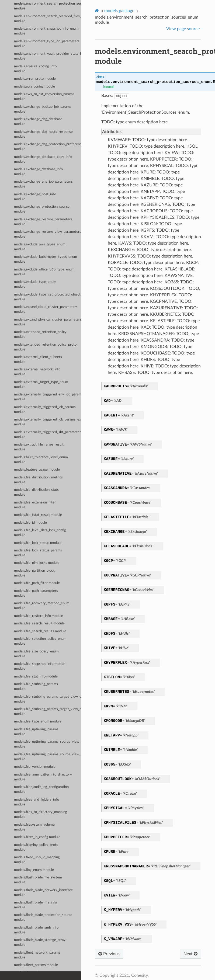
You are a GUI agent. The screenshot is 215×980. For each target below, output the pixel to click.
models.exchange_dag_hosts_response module (43, 134)
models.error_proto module (35, 79)
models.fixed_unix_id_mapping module (37, 860)
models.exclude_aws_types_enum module (40, 247)
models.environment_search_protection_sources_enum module (47, 6)
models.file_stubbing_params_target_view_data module (47, 699)
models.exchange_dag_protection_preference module (47, 147)
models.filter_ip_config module (37, 837)
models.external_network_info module (37, 372)
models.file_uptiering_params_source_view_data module (47, 744)
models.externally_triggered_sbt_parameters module (47, 435)
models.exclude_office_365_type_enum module (44, 272)
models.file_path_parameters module (36, 593)
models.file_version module (35, 767)
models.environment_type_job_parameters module (47, 44)
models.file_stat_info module (36, 677)
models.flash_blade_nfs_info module (35, 905)
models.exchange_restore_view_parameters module (47, 234)
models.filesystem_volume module (34, 827)
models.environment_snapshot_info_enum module (46, 31)
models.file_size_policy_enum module (36, 654)
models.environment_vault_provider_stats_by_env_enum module (47, 56)
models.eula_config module (34, 87)
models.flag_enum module (34, 870)
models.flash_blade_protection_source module (43, 917)
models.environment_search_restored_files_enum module (47, 19)
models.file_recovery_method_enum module (42, 606)
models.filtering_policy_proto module (36, 847)
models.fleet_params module (36, 965)
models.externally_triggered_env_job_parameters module (47, 397)
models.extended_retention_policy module (40, 334)
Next (190, 954)
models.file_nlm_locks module (37, 563)
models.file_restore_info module (39, 616)
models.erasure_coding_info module (35, 69)
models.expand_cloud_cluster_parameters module (46, 309)
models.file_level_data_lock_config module (40, 533)
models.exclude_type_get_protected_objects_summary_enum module (47, 297)
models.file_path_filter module (37, 583)
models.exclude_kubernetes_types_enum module (46, 259)
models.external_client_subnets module (38, 359)
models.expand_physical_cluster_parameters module (47, 322)
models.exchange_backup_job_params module (43, 109)
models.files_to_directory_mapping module (41, 814)
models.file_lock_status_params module (38, 553)
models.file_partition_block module (34, 573)
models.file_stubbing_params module (36, 687)
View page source (183, 29)
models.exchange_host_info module (35, 197)
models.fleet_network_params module (37, 955)
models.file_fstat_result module (38, 515)
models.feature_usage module (37, 470)
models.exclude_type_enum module (35, 284)
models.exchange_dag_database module (38, 122)
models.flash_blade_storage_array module (40, 942)
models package (119, 11)
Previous (109, 954)
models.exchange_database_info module (38, 172)
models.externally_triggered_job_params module (45, 410)
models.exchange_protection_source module (42, 209)
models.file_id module (30, 523)
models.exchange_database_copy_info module (43, 159)
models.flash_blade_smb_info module (36, 930)
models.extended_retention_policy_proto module (45, 347)
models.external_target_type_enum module (41, 385)
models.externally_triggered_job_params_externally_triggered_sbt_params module (47, 422)
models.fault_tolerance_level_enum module (41, 460)
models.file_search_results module (40, 631)
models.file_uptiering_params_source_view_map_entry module (47, 757)
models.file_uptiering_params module (36, 732)
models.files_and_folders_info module (37, 802)
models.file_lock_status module (38, 543)
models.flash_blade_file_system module (38, 880)
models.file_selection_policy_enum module (40, 641)
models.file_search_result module (39, 623)
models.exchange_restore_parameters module (43, 222)
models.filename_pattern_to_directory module (43, 777)
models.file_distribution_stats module (36, 492)
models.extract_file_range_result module (39, 447)
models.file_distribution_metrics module (38, 480)
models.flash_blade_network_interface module (43, 893)
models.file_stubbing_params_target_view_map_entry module (47, 712)
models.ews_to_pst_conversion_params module (44, 97)
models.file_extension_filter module (35, 505)
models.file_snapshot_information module (40, 666)
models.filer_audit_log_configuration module (41, 789)
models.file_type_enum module (38, 722)
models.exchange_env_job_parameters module (43, 184)
